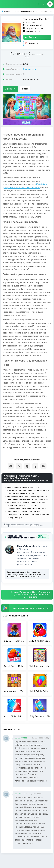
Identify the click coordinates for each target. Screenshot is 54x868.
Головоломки (30, 69)
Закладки (32, 43)
